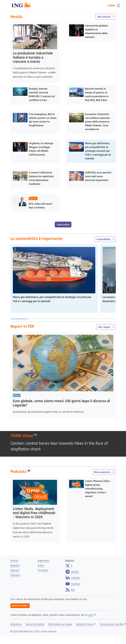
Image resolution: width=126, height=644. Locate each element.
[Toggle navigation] (119, 5)
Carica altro (63, 225)
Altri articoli (106, 17)
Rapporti (15, 565)
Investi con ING (20, 606)
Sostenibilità (105, 239)
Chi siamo (43, 570)
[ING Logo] (21, 5)
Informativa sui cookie (60, 624)
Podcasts (15, 575)
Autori (41, 565)
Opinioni (15, 570)
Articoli (14, 560)
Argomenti (43, 560)
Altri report (106, 327)
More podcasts (104, 472)
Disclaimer (16, 624)
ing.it (92, 615)
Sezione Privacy (85, 624)
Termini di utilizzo (35, 624)
